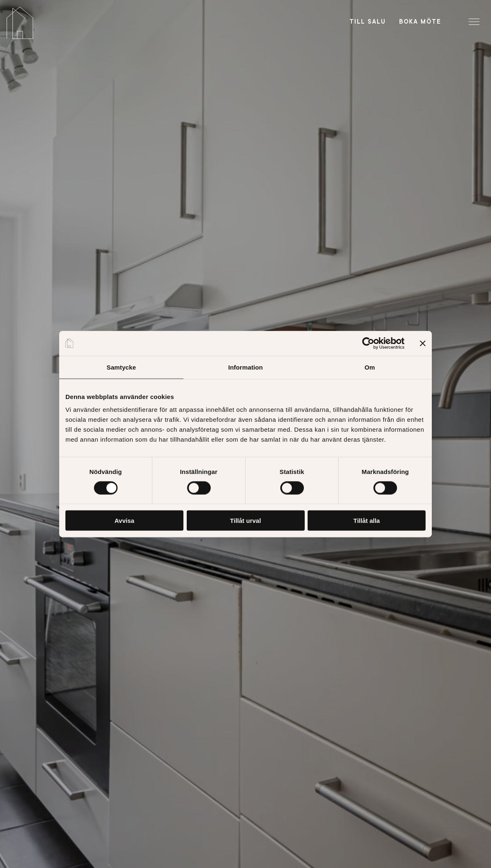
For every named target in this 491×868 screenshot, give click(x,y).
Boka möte (420, 22)
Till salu (368, 22)
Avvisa (125, 521)
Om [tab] (369, 367)
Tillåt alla (367, 521)
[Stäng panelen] (423, 343)
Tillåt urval (246, 521)
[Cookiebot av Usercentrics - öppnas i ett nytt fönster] (368, 343)
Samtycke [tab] (122, 367)
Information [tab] (245, 367)
